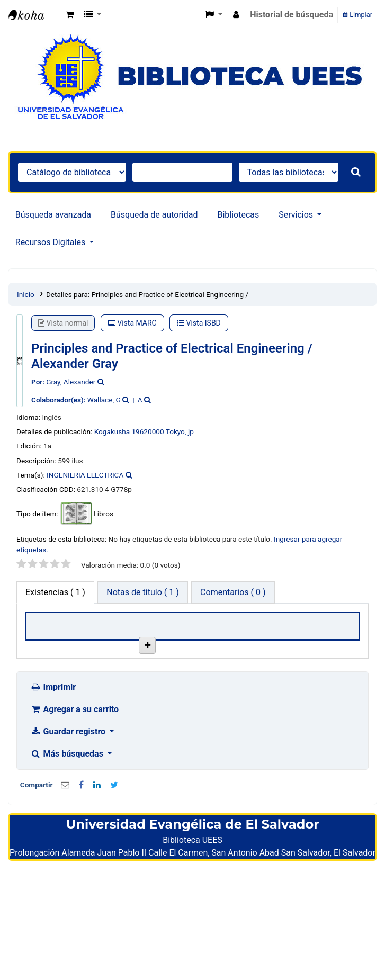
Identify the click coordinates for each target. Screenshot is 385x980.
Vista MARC (132, 323)
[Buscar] (356, 172)
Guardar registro (69, 851)
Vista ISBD (199, 323)
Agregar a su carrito (74, 828)
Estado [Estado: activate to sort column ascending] (218, 641)
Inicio (26, 294)
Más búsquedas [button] (68, 873)
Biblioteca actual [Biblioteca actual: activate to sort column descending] (56, 636)
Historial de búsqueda (292, 15)
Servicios (297, 215)
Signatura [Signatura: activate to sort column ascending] (167, 641)
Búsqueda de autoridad (154, 215)
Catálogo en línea (35, 15)
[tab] (142, 592)
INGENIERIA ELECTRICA (85, 475)
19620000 (147, 431)
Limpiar (357, 15)
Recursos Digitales (51, 242)
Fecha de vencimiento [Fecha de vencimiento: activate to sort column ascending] (283, 636)
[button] (70, 15)
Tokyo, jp (180, 431)
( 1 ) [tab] (55, 592)
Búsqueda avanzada (53, 215)
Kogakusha (112, 431)
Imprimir (53, 806)
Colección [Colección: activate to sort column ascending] (112, 641)
